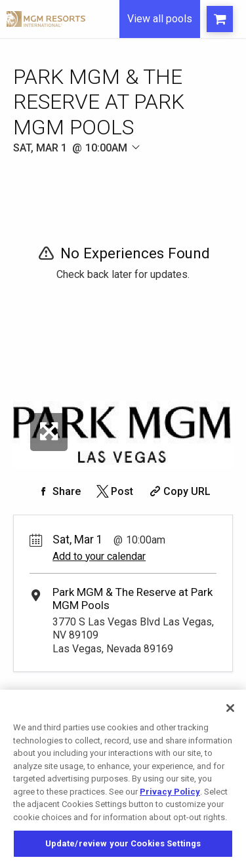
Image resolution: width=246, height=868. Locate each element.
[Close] (230, 708)
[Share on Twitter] (114, 491)
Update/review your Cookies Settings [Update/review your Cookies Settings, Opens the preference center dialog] (123, 843)
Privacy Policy (170, 792)
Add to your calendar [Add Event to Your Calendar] (99, 556)
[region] (123, 779)
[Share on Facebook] (58, 491)
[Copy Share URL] (179, 491)
